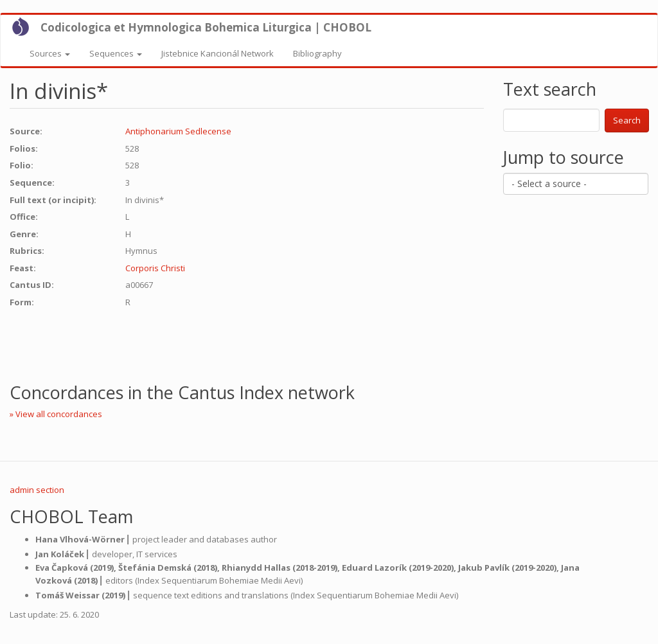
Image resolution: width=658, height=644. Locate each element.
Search (627, 120)
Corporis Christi (155, 268)
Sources (50, 53)
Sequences (116, 53)
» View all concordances (56, 414)
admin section (37, 490)
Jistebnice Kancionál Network (218, 53)
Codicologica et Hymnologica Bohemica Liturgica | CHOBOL (206, 27)
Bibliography (317, 53)
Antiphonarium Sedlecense (178, 131)
